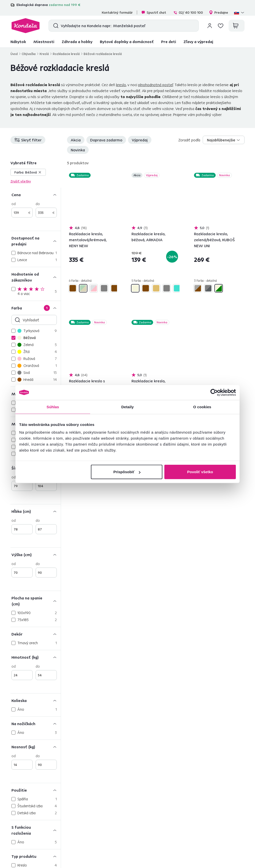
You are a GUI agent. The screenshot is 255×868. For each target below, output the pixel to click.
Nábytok (18, 42)
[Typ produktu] (36, 856)
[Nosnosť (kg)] (36, 747)
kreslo (121, 85)
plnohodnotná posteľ (156, 85)
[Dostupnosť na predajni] (36, 241)
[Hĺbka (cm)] (36, 511)
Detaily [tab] (127, 407)
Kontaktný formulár (117, 12)
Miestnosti (44, 42)
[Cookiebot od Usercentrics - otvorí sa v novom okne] (214, 392)
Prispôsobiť (127, 472)
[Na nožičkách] (36, 723)
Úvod (14, 54)
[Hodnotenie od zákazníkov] (36, 277)
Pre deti (169, 42)
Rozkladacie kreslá (66, 54)
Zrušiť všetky (21, 181)
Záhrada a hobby (77, 42)
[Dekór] (36, 634)
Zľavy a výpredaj (198, 42)
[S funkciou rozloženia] (36, 830)
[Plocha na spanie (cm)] (36, 601)
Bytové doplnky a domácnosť (127, 42)
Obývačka (29, 54)
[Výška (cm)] (36, 554)
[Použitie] (36, 790)
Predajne (219, 12)
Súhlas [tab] (53, 407)
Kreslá (44, 54)
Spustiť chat (154, 12)
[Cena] (36, 195)
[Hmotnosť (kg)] (36, 657)
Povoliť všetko (200, 472)
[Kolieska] (36, 700)
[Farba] (36, 308)
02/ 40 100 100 (188, 12)
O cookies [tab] (202, 407)
